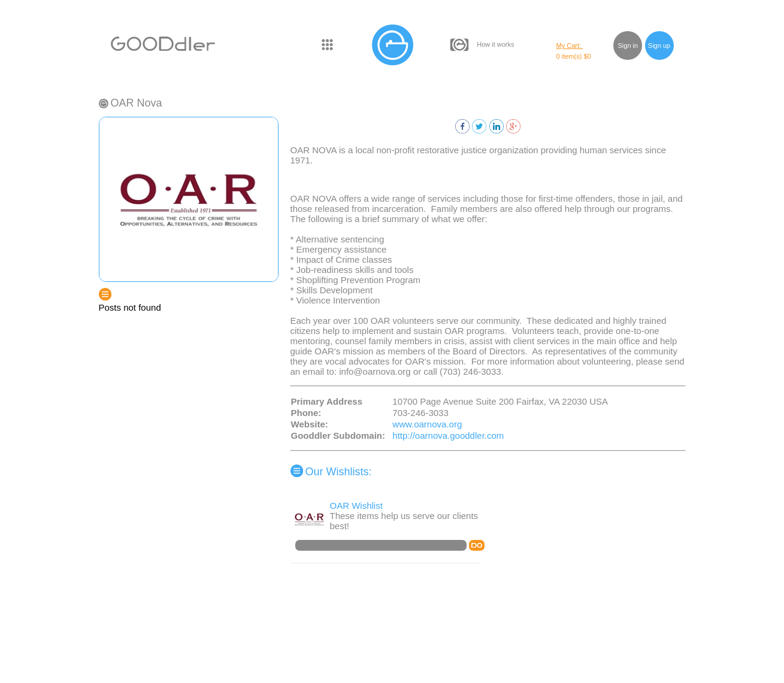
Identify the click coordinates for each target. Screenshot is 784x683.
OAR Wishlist (356, 506)
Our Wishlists (337, 472)
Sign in (628, 45)
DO (477, 545)
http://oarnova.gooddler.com (448, 435)
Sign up (659, 45)
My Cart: (570, 45)
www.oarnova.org (427, 424)
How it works (495, 44)
